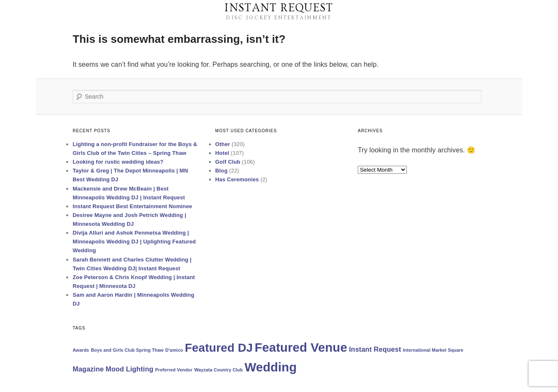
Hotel (222, 153)
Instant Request (279, 8)
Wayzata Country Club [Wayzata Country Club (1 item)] (219, 370)
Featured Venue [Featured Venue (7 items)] (301, 347)
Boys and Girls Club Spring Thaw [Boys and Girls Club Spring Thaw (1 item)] (127, 350)
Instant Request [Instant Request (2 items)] (375, 349)
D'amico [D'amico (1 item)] (174, 350)
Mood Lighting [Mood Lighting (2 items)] (130, 369)
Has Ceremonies (237, 179)
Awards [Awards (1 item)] (81, 350)
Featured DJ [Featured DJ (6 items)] (219, 348)
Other (223, 144)
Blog (221, 171)
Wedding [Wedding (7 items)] (270, 367)
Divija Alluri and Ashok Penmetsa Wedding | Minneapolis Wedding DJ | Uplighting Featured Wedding (134, 242)
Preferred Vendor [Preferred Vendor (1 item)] (174, 370)
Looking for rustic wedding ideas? (118, 162)
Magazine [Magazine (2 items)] (88, 369)
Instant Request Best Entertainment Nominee (132, 206)
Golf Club (228, 162)
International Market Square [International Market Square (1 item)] (433, 350)
